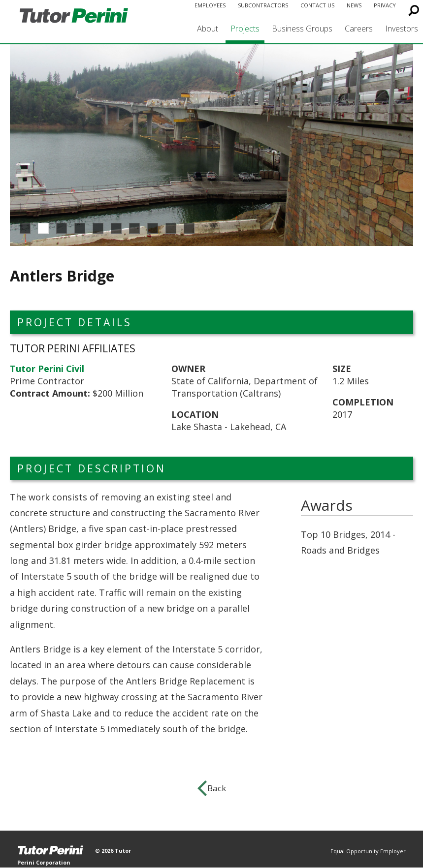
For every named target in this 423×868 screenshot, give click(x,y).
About (208, 29)
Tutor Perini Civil (47, 369)
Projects (245, 29)
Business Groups (302, 29)
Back (217, 788)
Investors (402, 29)
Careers (359, 29)
